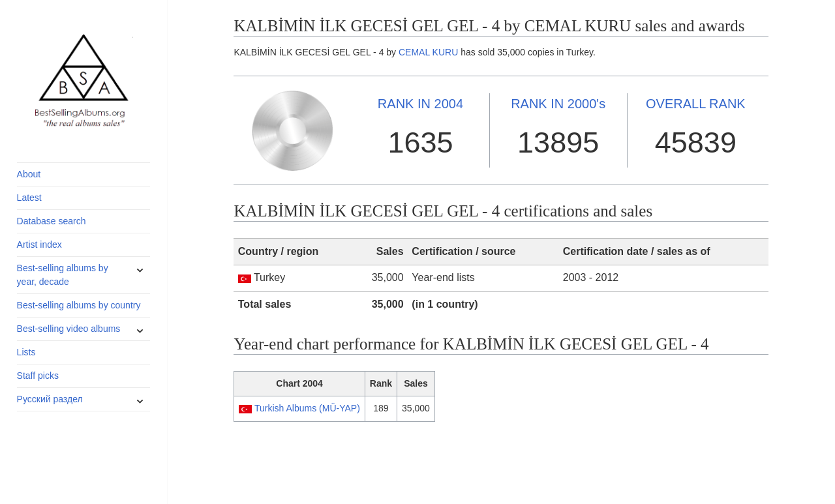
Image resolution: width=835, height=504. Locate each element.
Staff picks (38, 376)
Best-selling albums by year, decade (63, 275)
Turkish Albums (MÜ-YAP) (307, 408)
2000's (558, 104)
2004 (420, 104)
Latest (29, 198)
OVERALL (696, 104)
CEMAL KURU (428, 52)
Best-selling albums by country (79, 305)
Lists (26, 352)
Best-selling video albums (69, 329)
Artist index (39, 245)
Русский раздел (50, 399)
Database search (52, 221)
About (29, 174)
